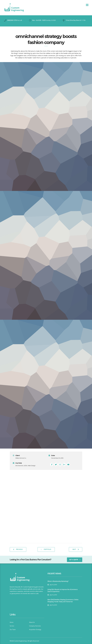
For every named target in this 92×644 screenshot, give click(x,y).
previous (18, 549)
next (76, 549)
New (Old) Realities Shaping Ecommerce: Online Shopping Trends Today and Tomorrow (63, 601)
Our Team (13, 630)
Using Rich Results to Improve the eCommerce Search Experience (63, 591)
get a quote (75, 560)
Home (12, 622)
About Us (32, 622)
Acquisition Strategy (35, 630)
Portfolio (46, 549)
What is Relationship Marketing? (58, 581)
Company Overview (35, 626)
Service (12, 626)
